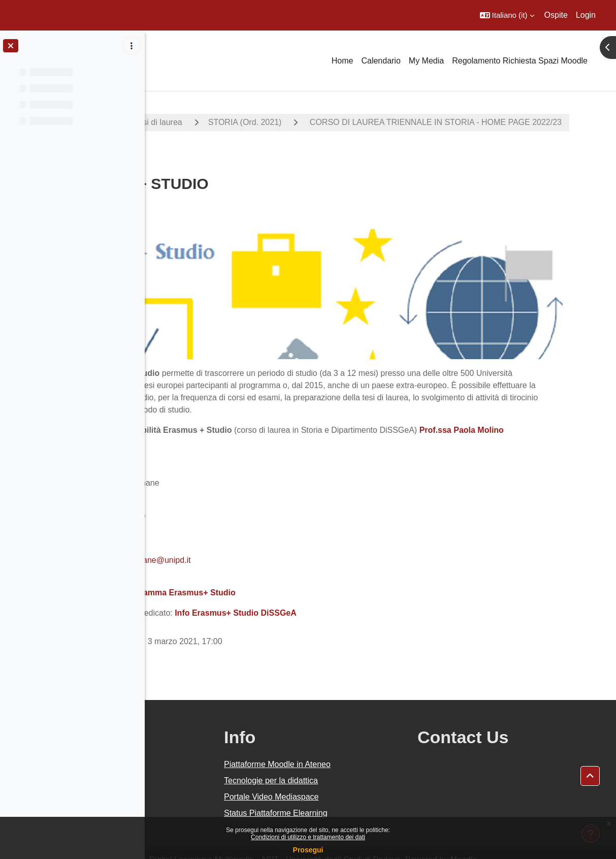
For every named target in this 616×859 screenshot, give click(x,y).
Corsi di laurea (277, 122)
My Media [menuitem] (426, 61)
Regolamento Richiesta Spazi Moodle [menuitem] (520, 61)
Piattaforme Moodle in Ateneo (367, 750)
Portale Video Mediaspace (361, 782)
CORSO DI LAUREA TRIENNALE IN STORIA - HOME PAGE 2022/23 (302, 150)
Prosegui (308, 850)
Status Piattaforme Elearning (366, 798)
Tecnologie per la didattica (361, 766)
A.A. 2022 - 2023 (194, 122)
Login (586, 15)
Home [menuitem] (343, 61)
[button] (507, 15)
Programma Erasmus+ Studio (300, 578)
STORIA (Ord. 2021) (366, 122)
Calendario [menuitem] (381, 61)
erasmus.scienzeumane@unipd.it (252, 545)
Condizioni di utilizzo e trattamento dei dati (308, 837)
